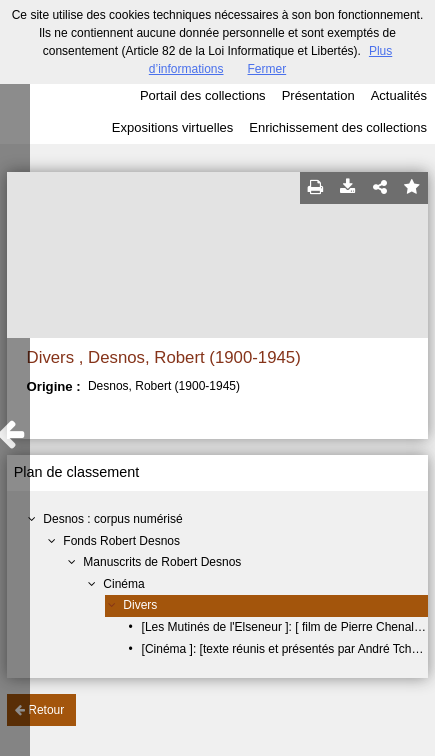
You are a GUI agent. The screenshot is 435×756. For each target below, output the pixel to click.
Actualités (399, 95)
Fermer (267, 69)
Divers (140, 605)
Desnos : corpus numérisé (112, 519)
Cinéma (123, 584)
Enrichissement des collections (338, 127)
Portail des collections (203, 95)
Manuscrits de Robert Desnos (162, 562)
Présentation (318, 95)
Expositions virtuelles (172, 127)
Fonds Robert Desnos (121, 541)
